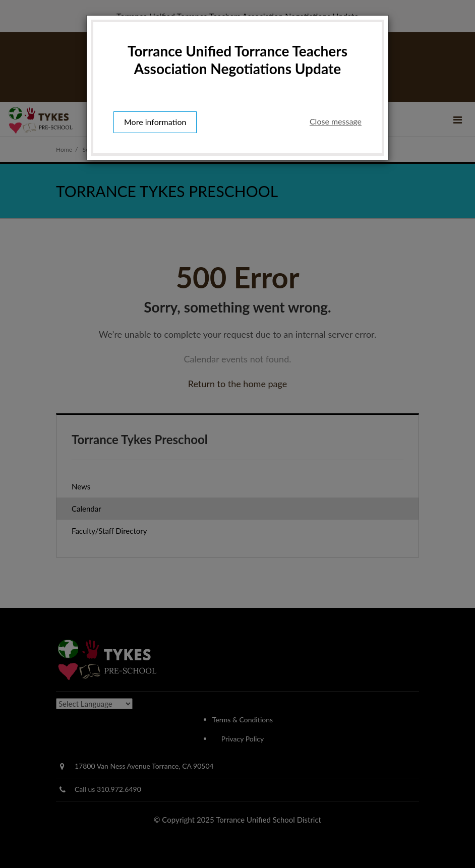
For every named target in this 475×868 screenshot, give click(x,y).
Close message (336, 121)
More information (155, 122)
